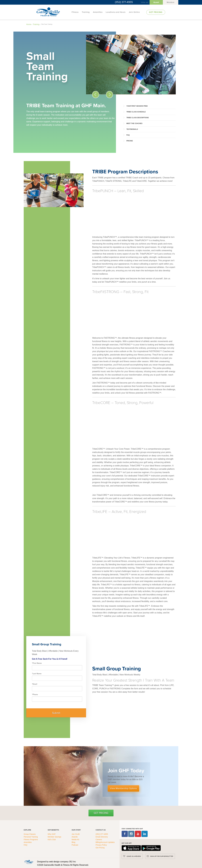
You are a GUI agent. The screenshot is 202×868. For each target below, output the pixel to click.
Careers (99, 840)
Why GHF (52, 834)
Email (35, 684)
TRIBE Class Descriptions (138, 118)
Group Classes (30, 834)
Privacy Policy (101, 845)
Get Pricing (101, 813)
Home (29, 24)
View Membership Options (123, 788)
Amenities (98, 12)
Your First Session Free (137, 106)
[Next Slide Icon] (110, 95)
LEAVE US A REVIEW (134, 856)
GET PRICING (156, 12)
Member (171, 2)
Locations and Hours (116, 12)
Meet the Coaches (134, 123)
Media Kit (75, 840)
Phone (35, 695)
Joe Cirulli (76, 834)
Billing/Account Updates (105, 842)
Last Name (37, 674)
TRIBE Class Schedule (136, 112)
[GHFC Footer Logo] (29, 862)
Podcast (75, 845)
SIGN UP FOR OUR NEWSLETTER (162, 856)
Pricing (130, 141)
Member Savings (55, 837)
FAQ (128, 135)
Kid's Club (52, 840)
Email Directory (102, 837)
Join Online (134, 12)
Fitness (75, 12)
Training (86, 12)
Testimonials (132, 129)
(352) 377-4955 (124, 2)
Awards (75, 837)
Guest (156, 2)
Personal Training (31, 837)
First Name (37, 663)
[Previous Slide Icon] (96, 95)
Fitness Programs (31, 840)
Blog (74, 842)
